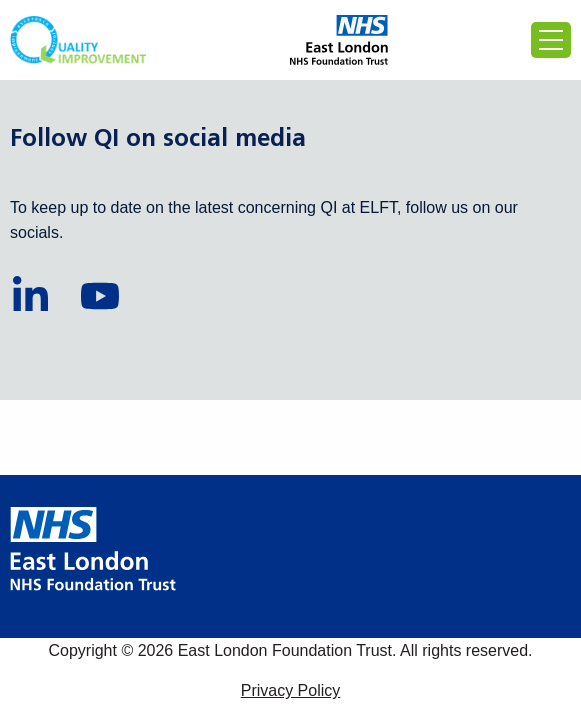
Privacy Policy (291, 690)
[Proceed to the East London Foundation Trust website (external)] (339, 40)
